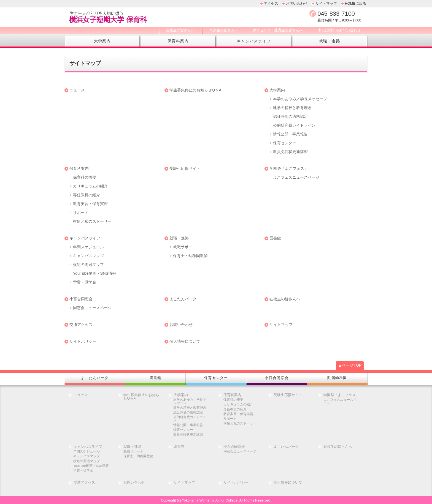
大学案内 (102, 41)
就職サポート (185, 247)
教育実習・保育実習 (90, 204)
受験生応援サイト (185, 168)
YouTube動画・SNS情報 (94, 273)
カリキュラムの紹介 (90, 186)
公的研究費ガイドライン (294, 125)
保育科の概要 (85, 177)
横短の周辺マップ (88, 265)
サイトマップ (326, 3)
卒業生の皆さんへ (224, 30)
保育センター (285, 143)
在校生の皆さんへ (180, 30)
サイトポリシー (83, 341)
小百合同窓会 (81, 299)
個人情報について (185, 341)
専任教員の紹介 (87, 195)
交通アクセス (81, 325)
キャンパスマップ (88, 256)
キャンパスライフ (254, 41)
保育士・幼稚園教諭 (190, 256)
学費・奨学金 (85, 282)
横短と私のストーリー (92, 221)
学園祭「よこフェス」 (289, 168)
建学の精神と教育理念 (292, 108)
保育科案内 (178, 41)
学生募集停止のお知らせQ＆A (195, 90)
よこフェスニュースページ (296, 177)
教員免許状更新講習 (290, 152)
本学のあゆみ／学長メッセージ (300, 99)
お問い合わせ (297, 3)
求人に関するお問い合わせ (339, 30)
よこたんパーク (183, 299)
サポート (81, 213)
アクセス (271, 3)
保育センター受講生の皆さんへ (278, 30)
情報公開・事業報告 (290, 134)
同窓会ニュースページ (92, 308)
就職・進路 (330, 41)
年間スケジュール (88, 247)
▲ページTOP (350, 365)
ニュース (77, 90)
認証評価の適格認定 (290, 116)
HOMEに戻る (356, 3)
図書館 (275, 238)
